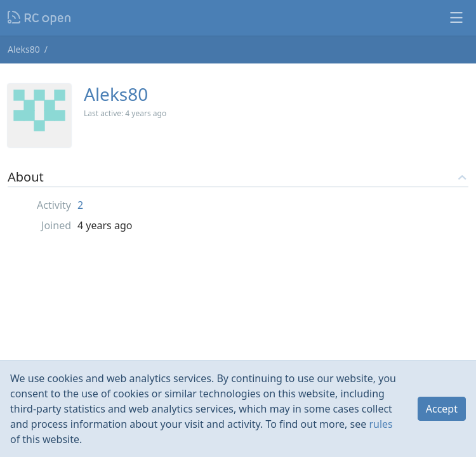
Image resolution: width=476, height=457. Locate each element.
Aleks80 (24, 49)
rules (380, 424)
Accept (442, 409)
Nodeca (40, 18)
